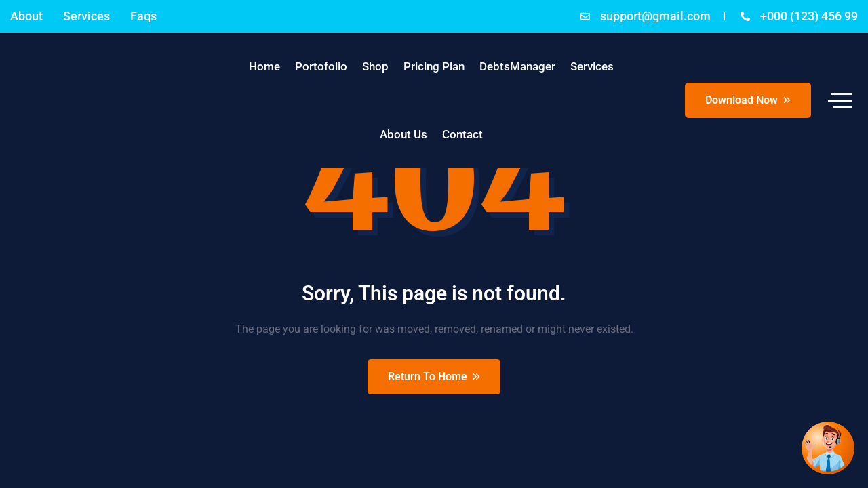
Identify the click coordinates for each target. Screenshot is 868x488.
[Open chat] (828, 448)
